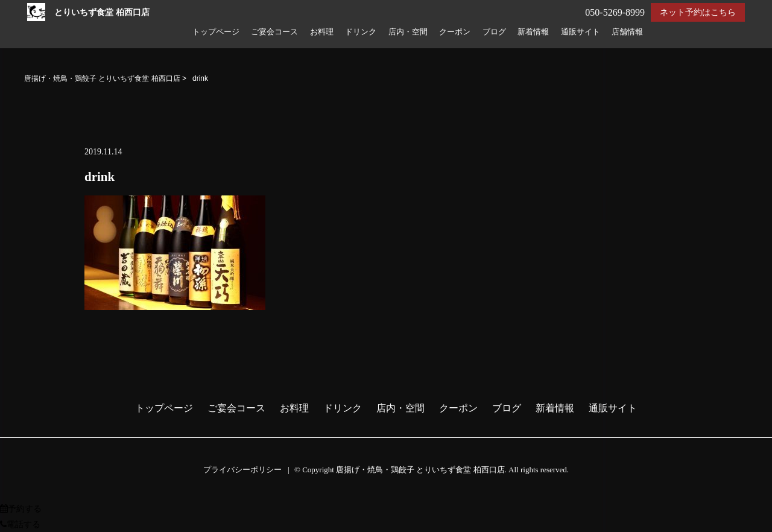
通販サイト (581, 32)
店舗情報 (627, 32)
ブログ (494, 32)
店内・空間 (408, 32)
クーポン (455, 32)
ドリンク (361, 32)
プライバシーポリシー (242, 470)
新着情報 (533, 32)
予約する (21, 509)
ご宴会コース (274, 32)
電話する (20, 524)
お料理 (322, 32)
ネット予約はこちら (698, 12)
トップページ (216, 32)
